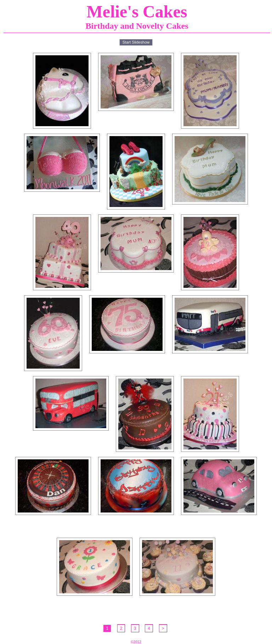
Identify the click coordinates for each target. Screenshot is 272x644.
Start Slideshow (136, 42)
